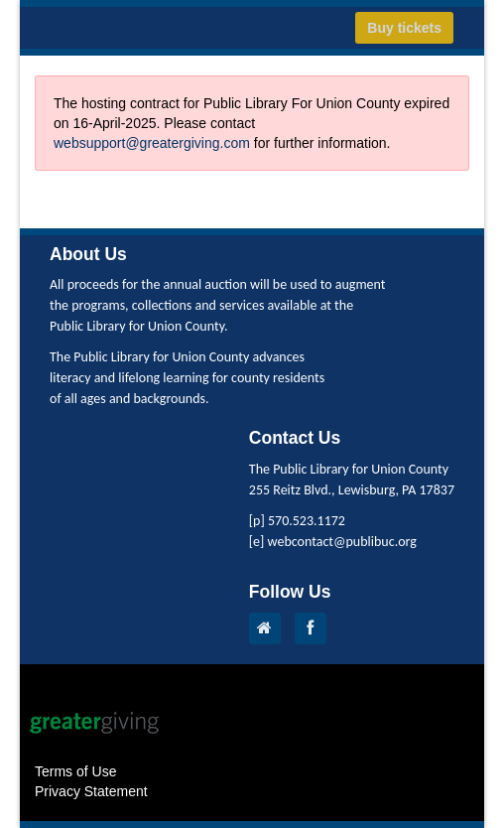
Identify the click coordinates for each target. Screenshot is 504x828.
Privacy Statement (91, 791)
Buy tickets (404, 28)
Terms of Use (75, 771)
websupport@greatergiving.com (152, 143)
